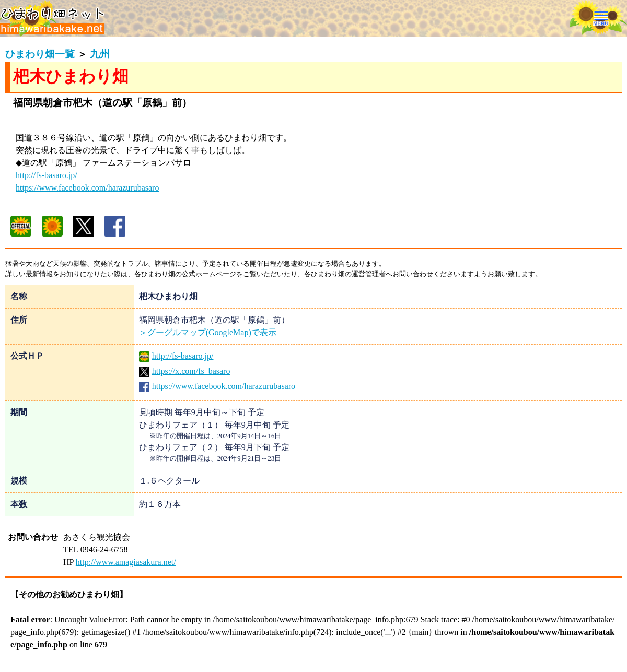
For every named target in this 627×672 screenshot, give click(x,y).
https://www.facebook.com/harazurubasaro (87, 188)
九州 (100, 54)
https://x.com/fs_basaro (185, 371)
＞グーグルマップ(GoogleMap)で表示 (208, 332)
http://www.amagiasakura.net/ (126, 562)
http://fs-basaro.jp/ (47, 175)
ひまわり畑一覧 (40, 54)
